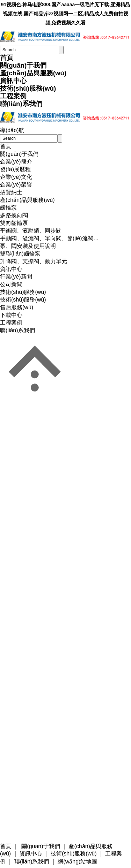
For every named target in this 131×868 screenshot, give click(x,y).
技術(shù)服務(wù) (28, 88)
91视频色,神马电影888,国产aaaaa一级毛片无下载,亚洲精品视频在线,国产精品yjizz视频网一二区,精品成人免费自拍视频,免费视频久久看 (66, 14)
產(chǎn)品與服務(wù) (33, 73)
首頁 (7, 58)
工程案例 (13, 96)
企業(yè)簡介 (16, 162)
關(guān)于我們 (23, 65)
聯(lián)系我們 (21, 104)
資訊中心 (13, 81)
